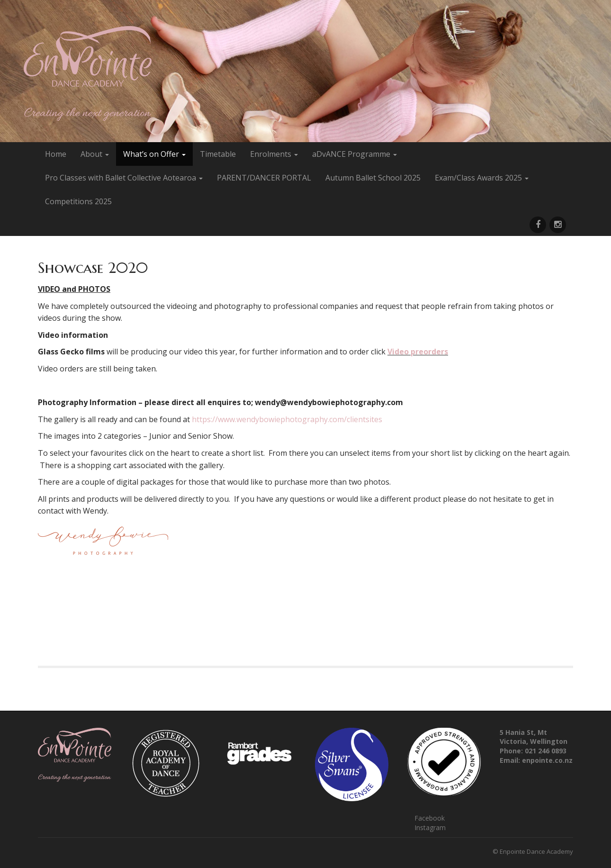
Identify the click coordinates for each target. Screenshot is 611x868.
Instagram (430, 827)
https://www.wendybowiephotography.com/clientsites (287, 419)
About (95, 154)
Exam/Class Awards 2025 (482, 178)
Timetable (218, 154)
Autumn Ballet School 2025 (373, 178)
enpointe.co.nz (547, 760)
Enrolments (274, 154)
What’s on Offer (154, 154)
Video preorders (418, 352)
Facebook (430, 818)
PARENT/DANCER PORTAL (264, 178)
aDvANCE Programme (355, 154)
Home (56, 154)
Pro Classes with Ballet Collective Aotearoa (124, 178)
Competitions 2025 (78, 201)
